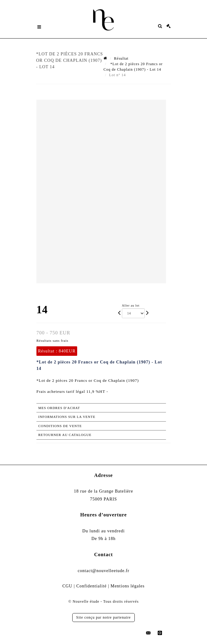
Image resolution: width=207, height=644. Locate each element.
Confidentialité (91, 586)
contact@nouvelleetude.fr (104, 571)
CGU (68, 586)
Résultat (121, 58)
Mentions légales (128, 586)
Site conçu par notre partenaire (103, 617)
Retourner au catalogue (65, 435)
